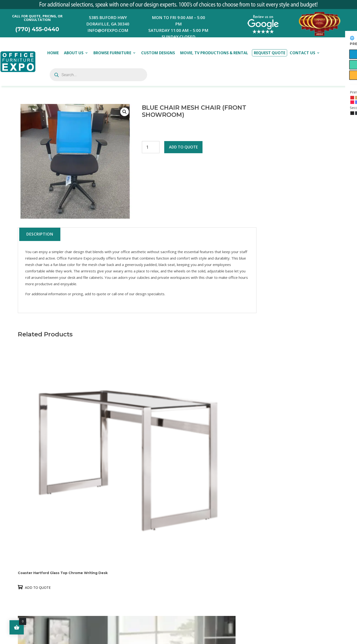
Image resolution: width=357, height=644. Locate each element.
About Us (74, 53)
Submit (249, 621)
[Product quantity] (151, 147)
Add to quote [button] (38, 450)
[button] (125, 112)
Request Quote (270, 53)
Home (53, 53)
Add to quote (183, 147)
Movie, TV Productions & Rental (214, 53)
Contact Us (302, 53)
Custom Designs (158, 53)
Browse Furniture (112, 53)
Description (40, 234)
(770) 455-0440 (37, 29)
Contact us (123, 537)
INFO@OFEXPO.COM (108, 30)
